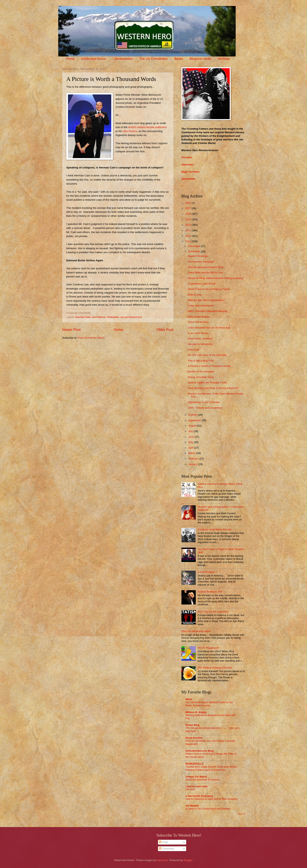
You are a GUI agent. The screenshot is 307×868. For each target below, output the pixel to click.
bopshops (162, 860)
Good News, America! (200, 339)
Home (70, 59)
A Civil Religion (206, 572)
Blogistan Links (200, 59)
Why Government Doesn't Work (206, 267)
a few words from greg (199, 796)
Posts (164, 842)
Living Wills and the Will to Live (205, 273)
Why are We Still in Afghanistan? (206, 300)
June (192, 437)
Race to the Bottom (199, 317)
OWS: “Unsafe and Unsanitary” (205, 408)
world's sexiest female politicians (147, 127)
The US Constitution (153, 59)
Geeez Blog (193, 725)
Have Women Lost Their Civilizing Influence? (213, 388)
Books (179, 59)
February (194, 459)
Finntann (187, 157)
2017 (188, 208)
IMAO (189, 699)
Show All (241, 814)
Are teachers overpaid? (201, 262)
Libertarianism (123, 59)
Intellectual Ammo (94, 59)
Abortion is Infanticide (200, 344)
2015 (188, 219)
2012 (188, 236)
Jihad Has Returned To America (203, 780)
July (191, 431)
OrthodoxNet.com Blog (200, 751)
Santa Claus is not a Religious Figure (209, 289)
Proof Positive (194, 738)
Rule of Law (195, 295)
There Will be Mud (198, 322)
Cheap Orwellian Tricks (201, 377)
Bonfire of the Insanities (201, 372)
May (191, 442)
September (195, 420)
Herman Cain (83, 317)
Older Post (165, 330)
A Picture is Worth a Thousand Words (209, 366)
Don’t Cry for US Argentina (213, 612)
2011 (188, 241)
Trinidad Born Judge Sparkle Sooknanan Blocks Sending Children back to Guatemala (211, 768)
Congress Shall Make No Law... (216, 529)
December (195, 246)
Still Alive (190, 789)
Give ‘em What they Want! (196, 631)
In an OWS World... (199, 333)
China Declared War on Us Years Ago (209, 328)
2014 (188, 225)
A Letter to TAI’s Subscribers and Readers (208, 809)
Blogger (188, 860)
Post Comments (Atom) (91, 338)
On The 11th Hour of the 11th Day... (208, 355)
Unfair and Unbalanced (201, 306)
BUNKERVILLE (195, 764)
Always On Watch (196, 777)
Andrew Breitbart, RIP (210, 592)
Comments (167, 849)
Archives (224, 59)
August (193, 426)
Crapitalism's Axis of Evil (202, 284)
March (192, 453)
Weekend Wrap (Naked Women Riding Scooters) (216, 278)
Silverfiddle (188, 179)
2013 (188, 230)
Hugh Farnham (190, 172)
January (193, 464)
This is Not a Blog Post (201, 361)
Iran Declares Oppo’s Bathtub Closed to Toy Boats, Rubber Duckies (209, 704)
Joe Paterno (99, 317)
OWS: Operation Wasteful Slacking (208, 311)
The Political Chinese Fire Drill (215, 668)
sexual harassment (131, 317)
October (193, 415)
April (191, 448)
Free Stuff (193, 350)
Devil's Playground (208, 648)
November (195, 251)
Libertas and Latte (197, 786)
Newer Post (71, 330)
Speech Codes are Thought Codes (207, 382)
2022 (188, 203)
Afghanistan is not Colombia (204, 402)
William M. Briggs (196, 712)
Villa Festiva (130, 131)
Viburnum (187, 165)
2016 (188, 214)
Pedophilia (113, 317)
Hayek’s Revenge (198, 256)
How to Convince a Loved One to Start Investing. (212, 799)
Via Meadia (192, 806)
